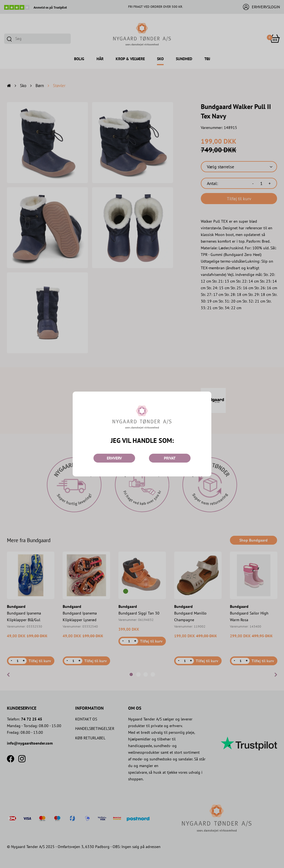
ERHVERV (114, 458)
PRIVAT (170, 458)
